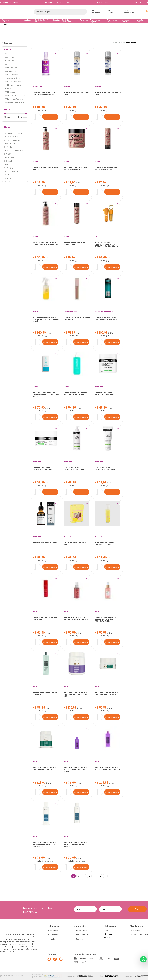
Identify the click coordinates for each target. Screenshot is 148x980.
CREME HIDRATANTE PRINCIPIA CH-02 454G (105, 394)
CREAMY (36, 387)
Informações (80, 928)
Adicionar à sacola (50, 117)
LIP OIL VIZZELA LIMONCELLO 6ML (76, 544)
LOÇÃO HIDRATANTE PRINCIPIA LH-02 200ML (105, 469)
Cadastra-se (108, 932)
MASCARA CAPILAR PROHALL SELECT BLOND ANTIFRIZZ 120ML (76, 771)
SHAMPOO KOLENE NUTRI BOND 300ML (75, 244)
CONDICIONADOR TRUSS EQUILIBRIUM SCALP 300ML (107, 319)
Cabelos (56, 20)
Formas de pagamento (85, 955)
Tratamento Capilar (95, 21)
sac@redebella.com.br (139, 936)
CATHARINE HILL (70, 312)
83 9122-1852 (143, 2)
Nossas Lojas (52, 940)
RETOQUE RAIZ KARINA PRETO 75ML (108, 93)
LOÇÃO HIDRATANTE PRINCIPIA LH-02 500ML (74, 469)
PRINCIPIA (99, 387)
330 (100, 878)
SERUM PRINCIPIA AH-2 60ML (45, 543)
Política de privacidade (82, 936)
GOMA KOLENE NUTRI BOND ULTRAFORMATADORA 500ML (45, 244)
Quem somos (53, 932)
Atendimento (136, 928)
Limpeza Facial (126, 21)
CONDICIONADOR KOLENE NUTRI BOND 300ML (106, 169)
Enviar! (138, 911)
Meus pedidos (109, 939)
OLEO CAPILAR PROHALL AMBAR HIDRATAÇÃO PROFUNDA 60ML (105, 620)
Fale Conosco (53, 936)
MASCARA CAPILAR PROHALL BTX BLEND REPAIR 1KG (45, 770)
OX (96, 237)
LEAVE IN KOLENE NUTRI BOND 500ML (46, 169)
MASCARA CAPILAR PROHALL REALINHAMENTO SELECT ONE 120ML (45, 846)
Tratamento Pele (112, 21)
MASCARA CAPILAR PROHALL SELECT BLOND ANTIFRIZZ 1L (107, 770)
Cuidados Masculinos (66, 21)
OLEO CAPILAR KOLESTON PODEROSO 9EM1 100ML (44, 93)
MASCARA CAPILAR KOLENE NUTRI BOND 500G (76, 169)
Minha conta (110, 928)
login (134, 11)
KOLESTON (37, 87)
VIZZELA (67, 537)
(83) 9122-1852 (136, 932)
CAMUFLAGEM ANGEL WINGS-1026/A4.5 (77, 319)
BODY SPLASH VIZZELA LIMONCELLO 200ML (105, 544)
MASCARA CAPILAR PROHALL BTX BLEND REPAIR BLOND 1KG (76, 695)
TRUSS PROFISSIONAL (104, 312)
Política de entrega (80, 940)
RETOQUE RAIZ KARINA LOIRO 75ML (77, 93)
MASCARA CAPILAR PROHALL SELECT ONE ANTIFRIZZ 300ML (76, 846)
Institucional (53, 928)
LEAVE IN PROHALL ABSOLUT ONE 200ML (45, 619)
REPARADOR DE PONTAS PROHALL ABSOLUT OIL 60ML (77, 619)
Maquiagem (28, 20)
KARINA (67, 87)
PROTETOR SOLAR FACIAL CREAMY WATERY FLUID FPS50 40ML (46, 395)
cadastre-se (129, 13)
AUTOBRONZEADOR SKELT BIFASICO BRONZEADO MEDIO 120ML (46, 320)
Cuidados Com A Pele (41, 21)
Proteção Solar (139, 21)
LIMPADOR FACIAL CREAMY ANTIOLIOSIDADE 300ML (75, 394)
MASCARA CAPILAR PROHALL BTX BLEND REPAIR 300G (107, 695)
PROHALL (37, 613)
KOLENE (36, 162)
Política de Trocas (80, 932)
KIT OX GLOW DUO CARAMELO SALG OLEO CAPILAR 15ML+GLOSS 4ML (106, 245)
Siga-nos (52, 955)
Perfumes (84, 20)
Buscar (80, 12)
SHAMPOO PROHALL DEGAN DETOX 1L (45, 695)
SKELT (35, 312)
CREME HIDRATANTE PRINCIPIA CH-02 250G (42, 469)
